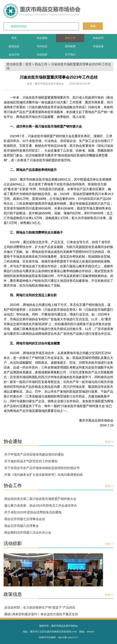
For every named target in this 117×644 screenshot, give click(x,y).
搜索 (93, 26)
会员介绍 (14, 54)
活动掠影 (42, 54)
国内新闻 (70, 46)
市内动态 (42, 46)
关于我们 (70, 54)
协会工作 (70, 38)
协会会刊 (98, 38)
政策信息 (14, 46)
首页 (14, 38)
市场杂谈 (98, 46)
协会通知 (42, 38)
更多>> (109, 442)
